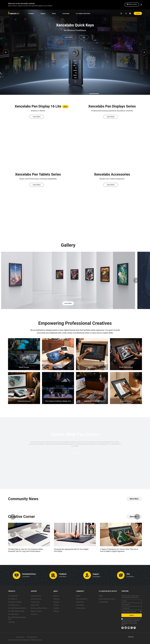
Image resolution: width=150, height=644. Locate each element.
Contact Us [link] (34, 614)
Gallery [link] (101, 596)
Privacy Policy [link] (20, 637)
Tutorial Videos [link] (35, 602)
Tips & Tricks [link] (80, 602)
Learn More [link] (69, 37)
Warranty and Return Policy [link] (39, 608)
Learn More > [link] (26, 577)
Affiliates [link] (56, 611)
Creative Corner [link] (81, 608)
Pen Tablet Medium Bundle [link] (16, 611)
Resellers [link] (56, 608)
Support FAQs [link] (35, 605)
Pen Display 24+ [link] (13, 596)
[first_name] (132, 605)
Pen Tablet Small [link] (13, 614)
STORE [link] (138, 13)
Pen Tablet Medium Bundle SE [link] (17, 608)
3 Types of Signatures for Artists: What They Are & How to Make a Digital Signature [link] (119, 550)
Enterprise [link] (56, 599)
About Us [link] (56, 596)
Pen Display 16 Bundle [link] (15, 602)
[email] (132, 601)
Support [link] (43, 14)
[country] (132, 612)
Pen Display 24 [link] (13, 599)
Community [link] (66, 14)
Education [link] (56, 602)
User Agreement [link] (32, 637)
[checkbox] (122, 619)
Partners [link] (56, 605)
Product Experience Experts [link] (107, 599)
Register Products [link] (36, 611)
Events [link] (78, 596)
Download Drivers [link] (36, 596)
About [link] (54, 14)
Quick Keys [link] (11, 622)
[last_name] (132, 608)
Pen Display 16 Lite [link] (14, 605)
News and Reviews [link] (82, 599)
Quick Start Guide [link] (36, 599)
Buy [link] (84, 37)
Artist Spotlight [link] (103, 602)
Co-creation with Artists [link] (83, 14)
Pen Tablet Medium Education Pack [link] (17, 618)
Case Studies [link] (80, 605)
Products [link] (31, 14)
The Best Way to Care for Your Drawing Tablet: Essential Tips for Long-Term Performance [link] (26, 550)
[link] (14, 13)
